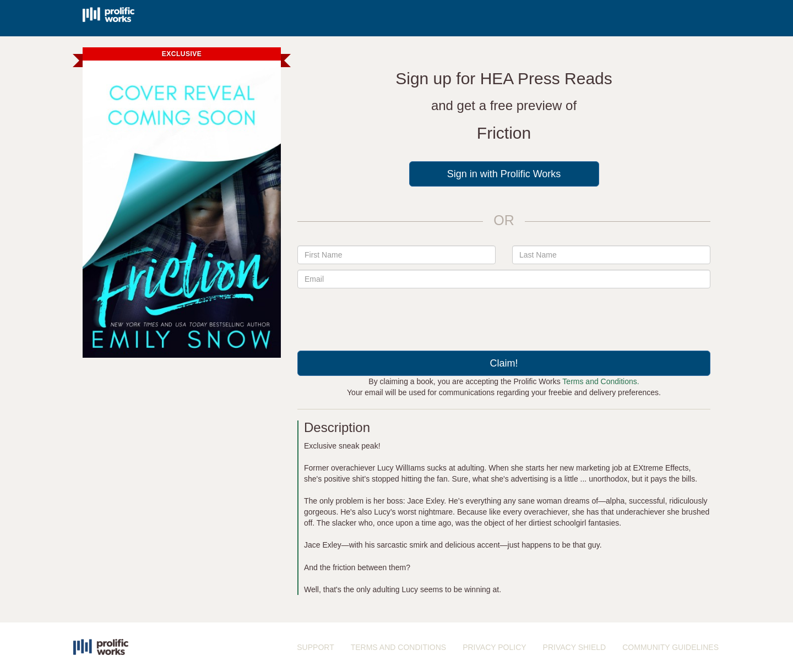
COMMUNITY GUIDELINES (670, 647)
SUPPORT (315, 647)
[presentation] (504, 315)
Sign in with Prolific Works (504, 174)
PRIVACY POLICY (494, 647)
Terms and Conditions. (601, 381)
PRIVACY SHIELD (575, 647)
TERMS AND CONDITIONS (398, 647)
